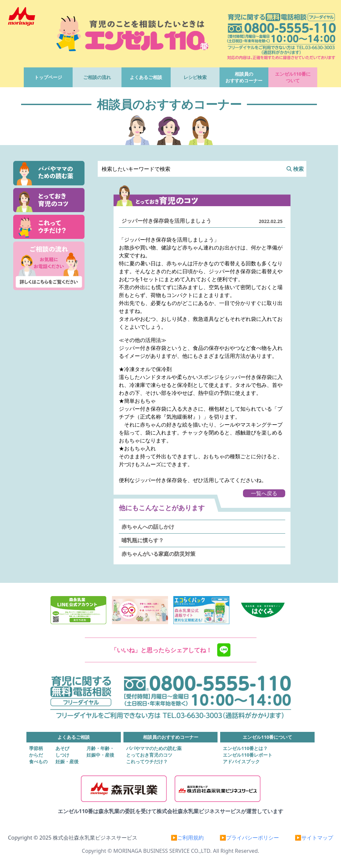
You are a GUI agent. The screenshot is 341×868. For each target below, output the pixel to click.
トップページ (48, 77)
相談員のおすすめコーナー (244, 77)
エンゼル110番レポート (248, 755)
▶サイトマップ (314, 838)
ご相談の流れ (97, 77)
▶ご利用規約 (187, 838)
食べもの (38, 761)
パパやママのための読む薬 (154, 748)
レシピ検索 (195, 77)
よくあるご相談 (146, 77)
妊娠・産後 (67, 761)
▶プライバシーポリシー (249, 838)
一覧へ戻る (264, 493)
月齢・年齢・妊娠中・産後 (100, 752)
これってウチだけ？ (147, 761)
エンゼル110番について (293, 77)
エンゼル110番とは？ (245, 748)
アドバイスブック (241, 761)
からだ (36, 755)
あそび (62, 748)
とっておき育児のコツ (149, 755)
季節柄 (36, 748)
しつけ (62, 755)
